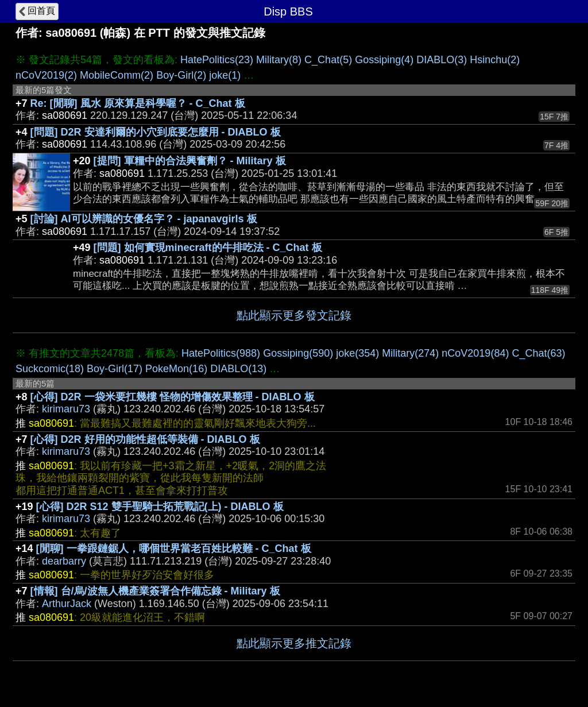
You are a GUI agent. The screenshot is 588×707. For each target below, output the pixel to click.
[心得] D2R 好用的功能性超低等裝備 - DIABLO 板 (145, 439)
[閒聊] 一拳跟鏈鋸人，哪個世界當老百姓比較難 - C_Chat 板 (174, 548)
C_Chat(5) (328, 60)
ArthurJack (67, 604)
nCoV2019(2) (46, 75)
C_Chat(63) (538, 353)
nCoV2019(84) (475, 353)
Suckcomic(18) (50, 369)
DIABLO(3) (442, 60)
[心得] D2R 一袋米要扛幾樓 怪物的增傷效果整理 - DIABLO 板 (173, 397)
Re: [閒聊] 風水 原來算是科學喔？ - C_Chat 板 (138, 103)
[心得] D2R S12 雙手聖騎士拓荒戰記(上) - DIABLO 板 (160, 507)
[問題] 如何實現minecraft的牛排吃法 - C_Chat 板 (208, 248)
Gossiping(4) (384, 60)
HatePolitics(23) (217, 60)
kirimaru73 (66, 409)
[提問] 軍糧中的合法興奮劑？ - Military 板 (190, 161)
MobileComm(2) (117, 75)
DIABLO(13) (238, 369)
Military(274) (410, 353)
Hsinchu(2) (495, 60)
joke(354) (357, 353)
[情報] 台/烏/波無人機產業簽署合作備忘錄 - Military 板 (155, 591)
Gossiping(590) (298, 353)
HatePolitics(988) (221, 353)
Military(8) (279, 60)
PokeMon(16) (176, 369)
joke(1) (225, 75)
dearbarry (64, 561)
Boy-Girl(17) (115, 369)
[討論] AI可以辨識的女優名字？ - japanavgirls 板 (144, 219)
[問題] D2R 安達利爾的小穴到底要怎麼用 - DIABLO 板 (156, 132)
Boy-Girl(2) (181, 75)
